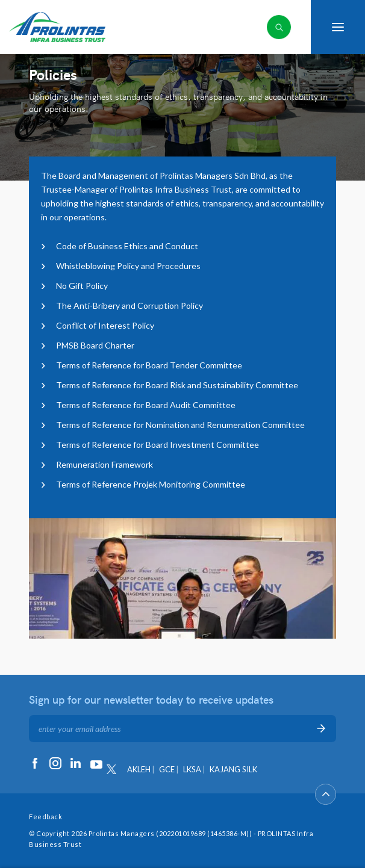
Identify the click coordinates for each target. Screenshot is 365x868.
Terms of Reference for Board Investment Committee (158, 445)
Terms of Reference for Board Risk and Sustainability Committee (177, 385)
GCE (167, 769)
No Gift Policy (82, 286)
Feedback (45, 817)
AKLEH (139, 769)
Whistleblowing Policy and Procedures (128, 266)
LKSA (192, 769)
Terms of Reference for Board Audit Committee (146, 405)
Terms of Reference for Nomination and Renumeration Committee (180, 425)
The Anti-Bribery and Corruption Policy (129, 305)
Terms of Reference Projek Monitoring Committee (151, 484)
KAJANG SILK (233, 769)
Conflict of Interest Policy (105, 325)
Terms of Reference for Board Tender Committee (149, 365)
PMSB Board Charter (95, 345)
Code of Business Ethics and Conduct (127, 246)
